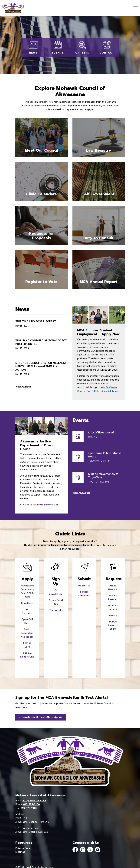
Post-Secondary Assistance (27, 633)
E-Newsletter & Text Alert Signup (41, 717)
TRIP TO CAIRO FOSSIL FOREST (36, 321)
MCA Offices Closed (101, 432)
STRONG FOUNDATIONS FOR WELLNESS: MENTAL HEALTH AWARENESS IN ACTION (41, 366)
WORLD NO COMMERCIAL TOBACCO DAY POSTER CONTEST (41, 342)
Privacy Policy (24, 848)
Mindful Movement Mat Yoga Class (103, 475)
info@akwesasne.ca (34, 800)
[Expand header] (135, 8)
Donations (27, 603)
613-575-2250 (31, 804)
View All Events (81, 493)
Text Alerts (56, 610)
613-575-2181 (29, 808)
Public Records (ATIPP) (113, 625)
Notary (113, 615)
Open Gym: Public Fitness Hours (105, 455)
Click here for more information (39, 504)
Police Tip (84, 585)
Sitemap (20, 852)
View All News (23, 386)
